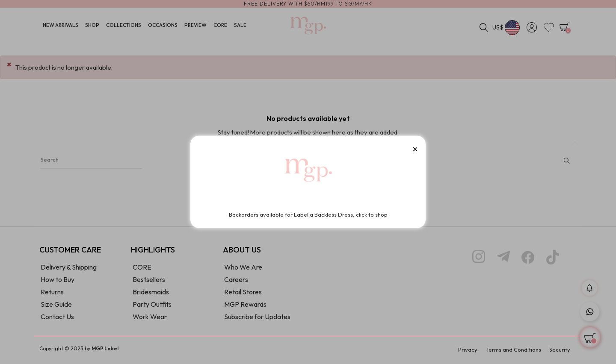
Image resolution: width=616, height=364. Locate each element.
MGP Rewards (245, 306)
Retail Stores (243, 294)
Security (559, 351)
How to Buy (58, 282)
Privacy (462, 351)
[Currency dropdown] (506, 28)
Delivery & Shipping (69, 269)
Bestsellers (149, 282)
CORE (142, 269)
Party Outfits (152, 306)
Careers (236, 282)
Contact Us (57, 319)
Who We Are (243, 269)
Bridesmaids (151, 294)
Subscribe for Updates (257, 319)
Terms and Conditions (510, 351)
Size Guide (56, 306)
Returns (52, 294)
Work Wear (150, 319)
